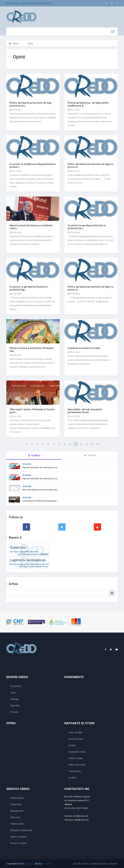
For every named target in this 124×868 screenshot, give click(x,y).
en (112, 3)
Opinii (30, 43)
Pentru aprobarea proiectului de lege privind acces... (31, 104)
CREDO (29, 864)
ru (117, 3)
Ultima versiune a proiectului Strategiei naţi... (32, 350)
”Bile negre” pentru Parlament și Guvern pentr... (32, 411)
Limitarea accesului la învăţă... (85, 348)
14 (92, 444)
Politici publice (17, 798)
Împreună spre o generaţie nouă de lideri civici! (29, 3)
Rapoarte (15, 706)
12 (81, 444)
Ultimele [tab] (34, 455)
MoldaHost (48, 864)
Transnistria (75, 771)
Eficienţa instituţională (21, 830)
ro (106, 3)
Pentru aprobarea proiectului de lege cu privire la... (90, 166)
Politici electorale (77, 765)
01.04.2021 (27, 464)
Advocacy (15, 817)
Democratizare (76, 739)
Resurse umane (18, 843)
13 (87, 444)
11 (76, 444)
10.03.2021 (27, 486)
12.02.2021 (27, 497)
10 (70, 444)
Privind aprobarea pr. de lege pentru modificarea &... (88, 104)
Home (14, 43)
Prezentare (16, 686)
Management (17, 811)
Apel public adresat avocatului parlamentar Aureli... (85, 411)
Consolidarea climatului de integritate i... (41, 501)
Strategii (14, 699)
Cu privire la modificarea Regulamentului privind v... (33, 166)
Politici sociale (75, 758)
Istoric (13, 693)
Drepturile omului (77, 752)
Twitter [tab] (90, 455)
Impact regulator (18, 837)
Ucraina (72, 778)
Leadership (16, 804)
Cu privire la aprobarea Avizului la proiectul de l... (87, 227)
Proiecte (14, 712)
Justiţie (72, 745)
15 (98, 444)
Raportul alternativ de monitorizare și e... (41, 467)
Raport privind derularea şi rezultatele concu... (31, 227)
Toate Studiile (75, 732)
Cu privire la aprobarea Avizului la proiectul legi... (28, 288)
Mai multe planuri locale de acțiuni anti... (41, 490)
